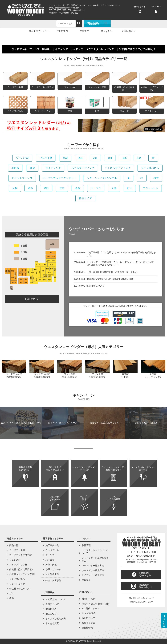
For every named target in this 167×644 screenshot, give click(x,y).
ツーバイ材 (22, 158)
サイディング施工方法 (93, 575)
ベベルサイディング (83, 168)
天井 (114, 188)
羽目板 (15, 168)
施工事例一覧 (52, 545)
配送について (32, 299)
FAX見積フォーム (90, 608)
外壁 (32, 168)
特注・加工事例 (53, 580)
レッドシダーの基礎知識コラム (95, 559)
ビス (12, 593)
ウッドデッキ (52, 550)
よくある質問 (52, 623)
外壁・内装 (51, 565)
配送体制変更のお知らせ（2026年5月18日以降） (111, 279)
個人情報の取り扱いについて (141, 598)
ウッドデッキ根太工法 (93, 570)
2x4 (81, 158)
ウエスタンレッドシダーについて (95, 552)
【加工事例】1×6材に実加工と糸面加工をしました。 (113, 272)
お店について (88, 618)
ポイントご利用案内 (56, 619)
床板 (15, 188)
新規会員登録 (88, 623)
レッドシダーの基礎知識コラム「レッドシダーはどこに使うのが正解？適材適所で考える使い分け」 (120, 264)
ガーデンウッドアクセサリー (60, 178)
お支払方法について (56, 599)
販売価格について (95, 286)
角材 (65, 158)
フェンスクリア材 (18, 565)
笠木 (62, 188)
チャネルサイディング (118, 168)
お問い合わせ (88, 599)
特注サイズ (85, 198)
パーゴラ (96, 188)
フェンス (50, 555)
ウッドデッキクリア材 (20, 555)
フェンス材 (15, 560)
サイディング (53, 168)
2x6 (95, 158)
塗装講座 (86, 580)
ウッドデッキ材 (17, 550)
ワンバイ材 (46, 158)
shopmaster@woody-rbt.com (67, 8)
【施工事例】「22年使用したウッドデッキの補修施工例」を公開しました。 (121, 254)
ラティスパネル (150, 168)
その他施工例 (52, 574)
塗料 (12, 598)
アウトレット (151, 188)
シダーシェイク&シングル (102, 178)
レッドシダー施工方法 (93, 566)
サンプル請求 (88, 613)
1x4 (110, 158)
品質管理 (84, 31)
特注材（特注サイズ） (20, 589)
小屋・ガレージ (53, 569)
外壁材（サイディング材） (23, 574)
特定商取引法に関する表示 (141, 602)
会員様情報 (87, 628)
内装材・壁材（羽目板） (22, 569)
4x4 (139, 158)
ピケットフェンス (22, 178)
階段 (46, 188)
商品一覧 (14, 545)
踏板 (31, 188)
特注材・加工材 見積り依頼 (95, 604)
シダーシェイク (17, 584)
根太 (156, 178)
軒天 (130, 188)
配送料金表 (51, 609)
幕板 (78, 188)
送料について (52, 604)
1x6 (125, 158)
